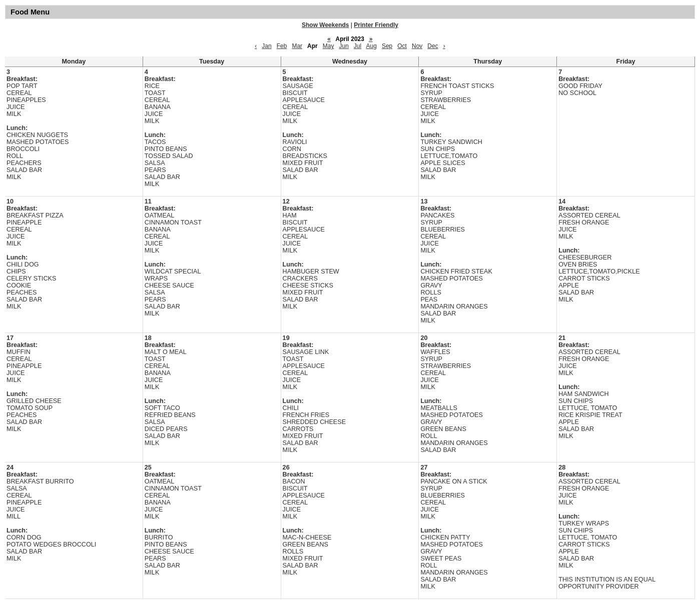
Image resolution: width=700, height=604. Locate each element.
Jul (358, 46)
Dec (433, 46)
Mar (297, 46)
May (328, 46)
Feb (282, 46)
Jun (343, 46)
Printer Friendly (376, 25)
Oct (402, 46)
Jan (266, 46)
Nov (417, 46)
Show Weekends (325, 25)
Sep (387, 46)
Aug (372, 46)
